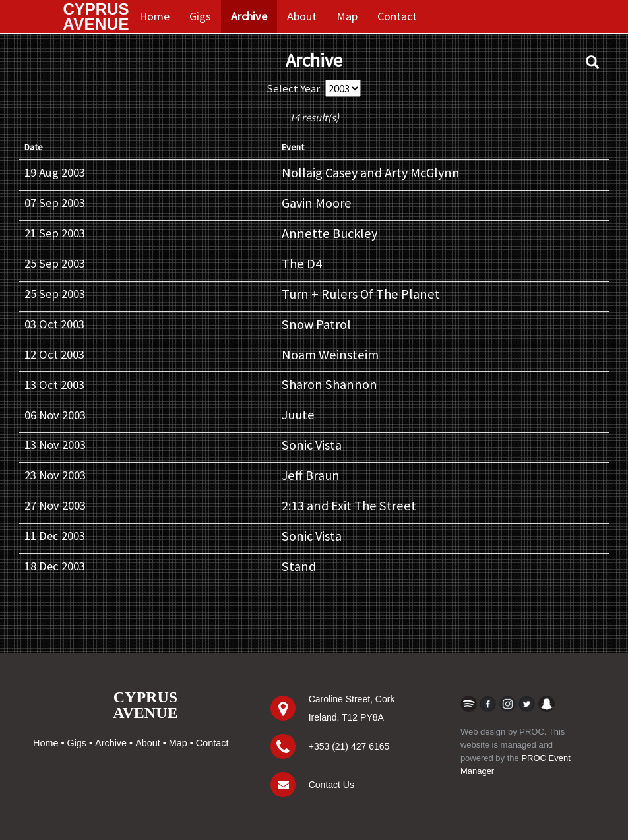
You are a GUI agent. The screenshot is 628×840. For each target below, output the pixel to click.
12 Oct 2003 (54, 354)
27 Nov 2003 (55, 505)
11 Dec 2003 (55, 536)
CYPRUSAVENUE (145, 705)
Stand (299, 566)
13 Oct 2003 (54, 385)
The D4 (302, 264)
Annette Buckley (330, 233)
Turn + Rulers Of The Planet (361, 294)
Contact (397, 16)
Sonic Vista (312, 445)
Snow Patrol (316, 324)
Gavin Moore (317, 203)
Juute (298, 415)
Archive (249, 16)
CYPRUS (96, 16)
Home (154, 16)
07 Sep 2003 (55, 203)
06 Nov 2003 (55, 415)
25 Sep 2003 (55, 263)
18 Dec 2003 (55, 566)
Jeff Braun (311, 475)
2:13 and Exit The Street (349, 506)
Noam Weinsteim (330, 355)
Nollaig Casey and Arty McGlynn (371, 173)
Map (347, 16)
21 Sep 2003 (55, 233)
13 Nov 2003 (55, 445)
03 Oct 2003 (54, 324)
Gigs (200, 16)
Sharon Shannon (330, 384)
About (302, 16)
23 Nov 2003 (55, 475)
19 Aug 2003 (55, 172)
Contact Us (331, 785)
